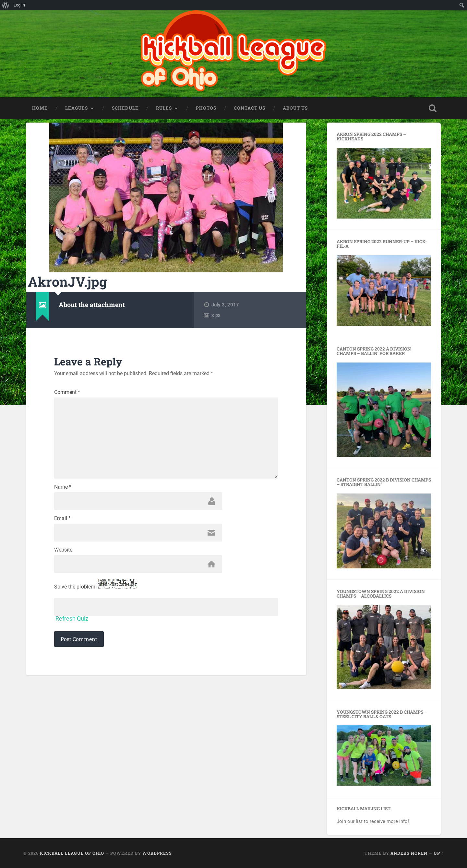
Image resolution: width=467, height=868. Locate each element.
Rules (164, 108)
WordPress (157, 853)
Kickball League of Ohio (72, 853)
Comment (67, 392)
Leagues (77, 108)
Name (63, 487)
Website (63, 550)
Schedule (125, 108)
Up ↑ (439, 853)
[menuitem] (6, 5)
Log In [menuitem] (19, 5)
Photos (206, 108)
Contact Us (250, 108)
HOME (40, 108)
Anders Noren (409, 853)
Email (62, 518)
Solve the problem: (96, 584)
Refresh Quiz (72, 618)
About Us (295, 108)
